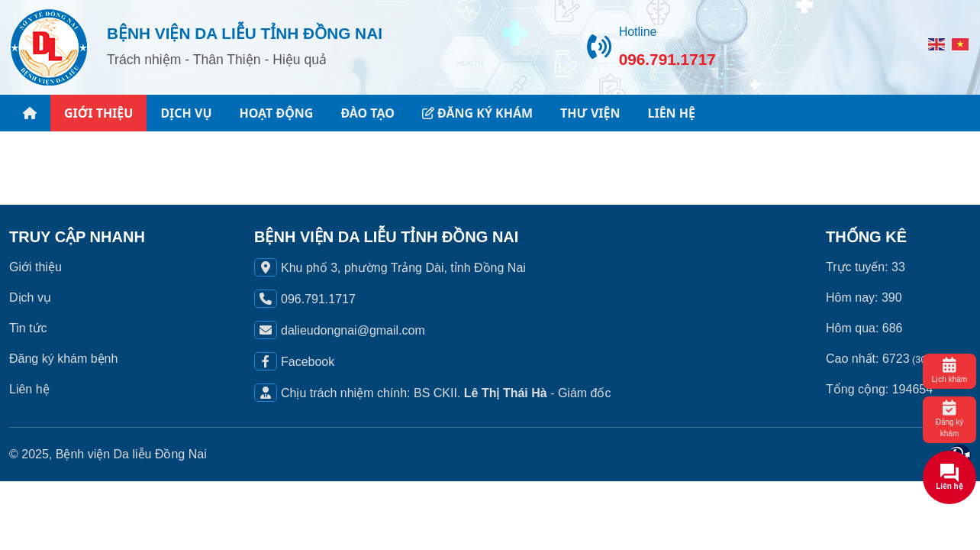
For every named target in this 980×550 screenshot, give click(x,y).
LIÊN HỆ (671, 113)
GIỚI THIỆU (98, 113)
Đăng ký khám (950, 419)
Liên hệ (29, 389)
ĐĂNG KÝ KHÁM (477, 113)
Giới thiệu (35, 267)
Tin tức (28, 328)
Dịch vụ (30, 298)
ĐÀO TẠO (367, 113)
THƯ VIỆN (590, 113)
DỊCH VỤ (186, 113)
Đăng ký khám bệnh (63, 359)
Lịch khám (949, 370)
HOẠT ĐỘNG (277, 113)
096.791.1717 (667, 59)
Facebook (308, 362)
